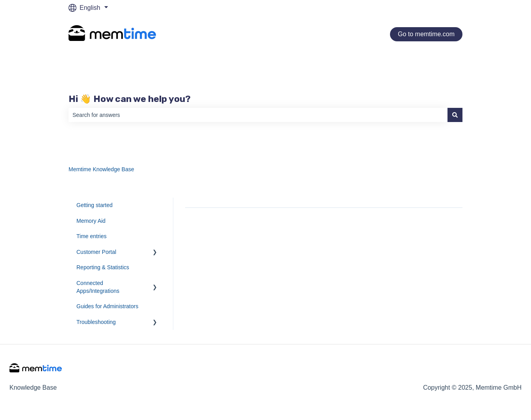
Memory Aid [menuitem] (91, 221)
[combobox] (258, 115)
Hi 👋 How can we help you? (130, 99)
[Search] (455, 115)
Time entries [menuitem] (92, 236)
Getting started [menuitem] (95, 205)
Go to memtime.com (426, 34)
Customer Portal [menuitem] (96, 252)
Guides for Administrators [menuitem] (107, 306)
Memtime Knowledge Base (101, 169)
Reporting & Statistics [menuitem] (103, 267)
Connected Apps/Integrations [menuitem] (98, 287)
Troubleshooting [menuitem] (96, 322)
